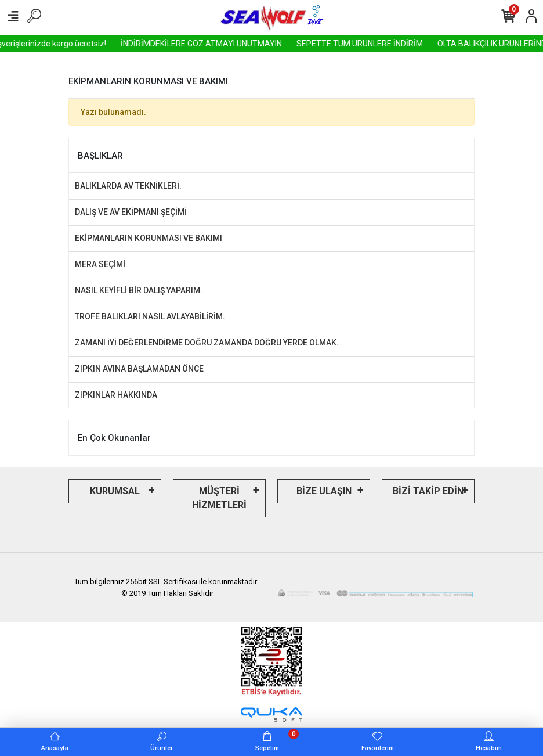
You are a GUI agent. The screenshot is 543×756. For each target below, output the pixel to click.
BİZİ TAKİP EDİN (428, 491)
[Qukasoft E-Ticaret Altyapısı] (271, 714)
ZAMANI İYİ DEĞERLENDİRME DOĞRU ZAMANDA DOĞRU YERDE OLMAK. (207, 343)
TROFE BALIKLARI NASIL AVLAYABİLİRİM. (150, 316)
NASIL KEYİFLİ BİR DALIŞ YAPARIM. (139, 290)
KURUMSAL (115, 491)
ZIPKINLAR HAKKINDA (116, 395)
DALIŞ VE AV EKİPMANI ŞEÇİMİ (131, 212)
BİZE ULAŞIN (324, 491)
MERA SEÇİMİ (100, 264)
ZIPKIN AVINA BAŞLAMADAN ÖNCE (139, 369)
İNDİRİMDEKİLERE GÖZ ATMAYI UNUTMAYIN (223, 44)
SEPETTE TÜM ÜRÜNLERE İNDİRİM (381, 44)
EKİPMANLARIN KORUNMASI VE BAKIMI (149, 238)
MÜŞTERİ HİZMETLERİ (219, 498)
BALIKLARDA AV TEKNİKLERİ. (128, 186)
